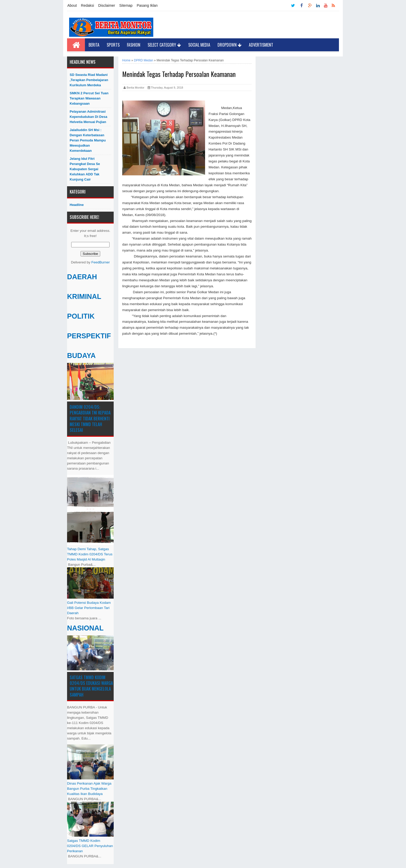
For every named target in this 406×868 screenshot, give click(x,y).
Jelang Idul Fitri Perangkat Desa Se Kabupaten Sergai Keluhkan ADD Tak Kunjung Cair (85, 169)
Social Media (199, 45)
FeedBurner (101, 262)
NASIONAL (85, 628)
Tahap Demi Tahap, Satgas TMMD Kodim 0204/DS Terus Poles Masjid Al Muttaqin (90, 554)
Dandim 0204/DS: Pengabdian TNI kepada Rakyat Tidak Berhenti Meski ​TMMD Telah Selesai (90, 419)
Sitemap (126, 5)
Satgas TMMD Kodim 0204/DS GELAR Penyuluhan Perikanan (90, 846)
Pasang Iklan (147, 5)
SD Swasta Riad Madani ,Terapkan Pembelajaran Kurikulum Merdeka (89, 80)
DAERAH (82, 277)
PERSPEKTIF (89, 336)
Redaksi (88, 5)
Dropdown (230, 45)
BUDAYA (81, 356)
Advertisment (261, 45)
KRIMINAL (84, 297)
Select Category (164, 45)
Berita (94, 45)
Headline (77, 205)
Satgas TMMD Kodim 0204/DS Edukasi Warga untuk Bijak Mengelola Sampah (91, 686)
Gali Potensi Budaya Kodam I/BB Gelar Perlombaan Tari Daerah (89, 608)
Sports (113, 45)
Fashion (134, 45)
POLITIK (81, 316)
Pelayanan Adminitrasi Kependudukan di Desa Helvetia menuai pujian (88, 117)
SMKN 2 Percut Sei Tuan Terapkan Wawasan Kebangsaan (89, 98)
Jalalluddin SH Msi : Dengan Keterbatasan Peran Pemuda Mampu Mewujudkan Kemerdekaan (88, 140)
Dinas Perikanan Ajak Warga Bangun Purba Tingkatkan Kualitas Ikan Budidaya (89, 789)
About (72, 5)
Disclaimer (107, 5)
